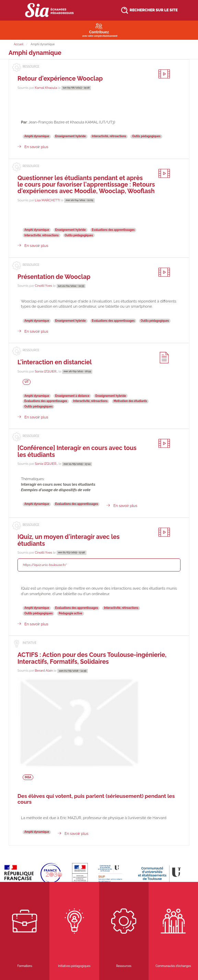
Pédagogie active (71, 613)
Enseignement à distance (72, 396)
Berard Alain (44, 670)
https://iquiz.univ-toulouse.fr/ (45, 565)
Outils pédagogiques (146, 136)
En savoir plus (36, 147)
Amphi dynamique (37, 136)
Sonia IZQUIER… (46, 371)
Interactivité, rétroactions (109, 136)
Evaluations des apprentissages (113, 230)
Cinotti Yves (44, 286)
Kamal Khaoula (46, 88)
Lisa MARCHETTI (48, 200)
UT (27, 382)
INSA (28, 777)
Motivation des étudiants (130, 401)
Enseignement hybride (71, 136)
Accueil (19, 44)
